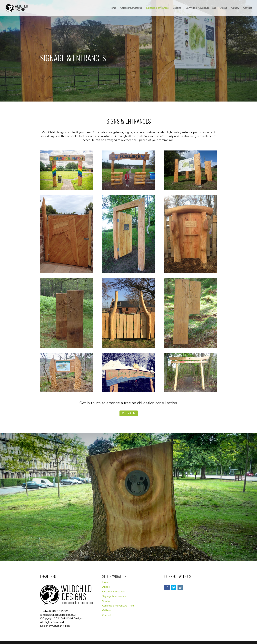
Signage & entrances (157, 8)
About (224, 8)
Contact (248, 8)
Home (113, 8)
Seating (177, 8)
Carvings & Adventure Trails (201, 8)
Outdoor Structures (131, 8)
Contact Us (129, 413)
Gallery (235, 8)
